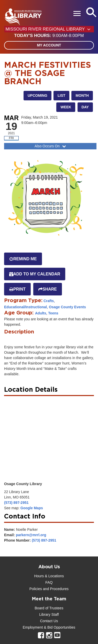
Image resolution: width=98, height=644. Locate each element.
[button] (49, 36)
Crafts (49, 301)
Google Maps (32, 508)
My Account (49, 45)
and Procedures (55, 589)
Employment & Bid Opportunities (49, 627)
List (61, 95)
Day (85, 107)
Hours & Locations (49, 576)
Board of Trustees (49, 608)
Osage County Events (67, 307)
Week (66, 107)
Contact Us (49, 621)
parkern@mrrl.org (31, 535)
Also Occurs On (51, 146)
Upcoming (37, 95)
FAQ (49, 582)
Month (82, 95)
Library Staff (49, 614)
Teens (53, 313)
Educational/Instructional (25, 307)
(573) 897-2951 (16, 503)
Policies (36, 589)
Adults (41, 313)
